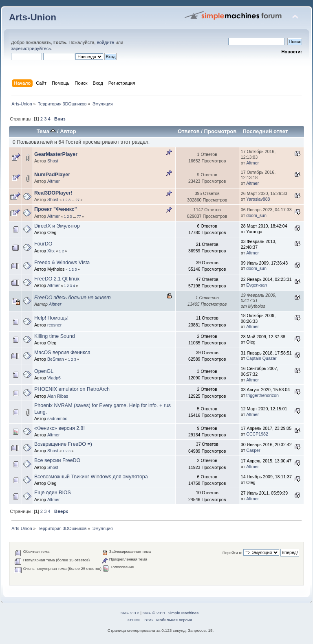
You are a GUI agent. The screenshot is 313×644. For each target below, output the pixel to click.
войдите (106, 42)
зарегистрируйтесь (31, 48)
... (73, 200)
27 (77, 200)
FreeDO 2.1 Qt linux (57, 279)
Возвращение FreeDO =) (63, 444)
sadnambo (57, 418)
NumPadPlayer (52, 175)
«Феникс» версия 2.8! (60, 428)
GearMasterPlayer (56, 154)
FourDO (43, 244)
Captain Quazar (261, 358)
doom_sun (256, 215)
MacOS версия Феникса (62, 353)
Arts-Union (33, 17)
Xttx (51, 251)
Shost (53, 161)
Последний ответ (265, 131)
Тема (46, 131)
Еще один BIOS (53, 493)
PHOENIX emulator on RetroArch (72, 389)
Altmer (252, 163)
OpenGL (44, 371)
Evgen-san (257, 285)
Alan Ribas (58, 396)
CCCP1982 (257, 434)
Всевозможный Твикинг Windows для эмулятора (91, 477)
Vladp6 (54, 378)
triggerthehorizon (262, 395)
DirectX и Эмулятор (57, 226)
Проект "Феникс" (56, 209)
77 (79, 217)
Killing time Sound (55, 336)
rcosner (54, 325)
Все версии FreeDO (57, 460)
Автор (68, 131)
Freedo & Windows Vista (62, 263)
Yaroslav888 (258, 199)
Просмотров (220, 131)
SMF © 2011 (154, 613)
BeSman (56, 359)
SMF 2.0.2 (130, 613)
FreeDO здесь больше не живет (73, 298)
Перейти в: (232, 553)
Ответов (189, 131)
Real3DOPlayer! (53, 193)
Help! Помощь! (51, 318)
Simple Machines (183, 613)
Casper (253, 450)
